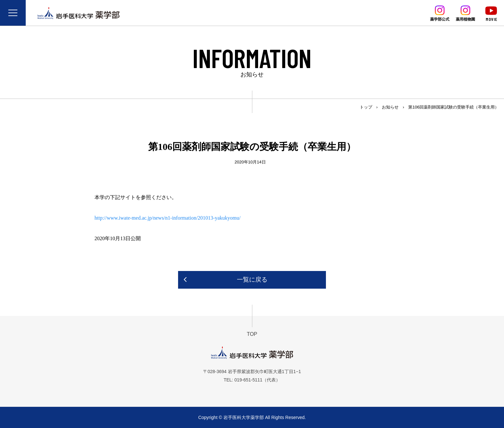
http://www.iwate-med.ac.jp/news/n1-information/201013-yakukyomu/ (167, 218)
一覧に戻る (252, 280)
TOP (252, 334)
